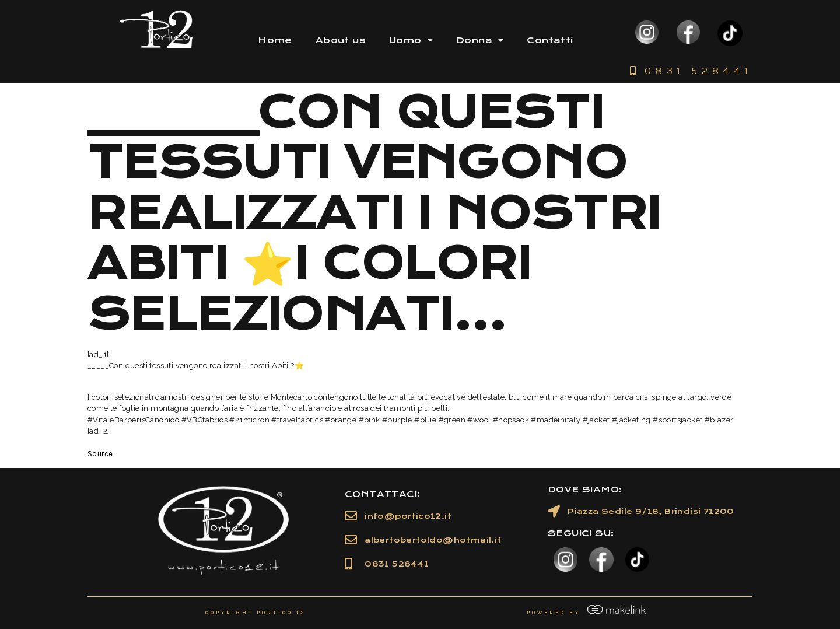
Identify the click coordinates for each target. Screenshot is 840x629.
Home (275, 40)
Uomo (411, 40)
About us (341, 40)
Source (100, 454)
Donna (480, 40)
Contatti (550, 40)
